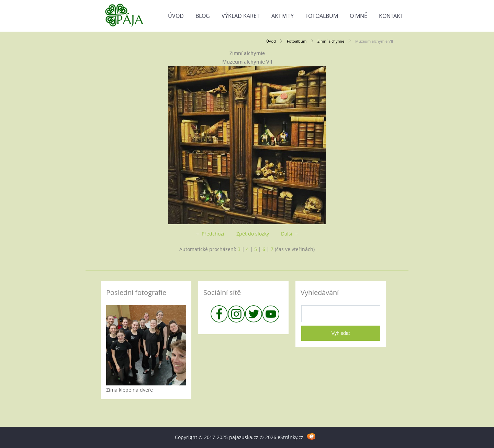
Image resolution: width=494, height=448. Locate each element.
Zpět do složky (253, 234)
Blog (203, 16)
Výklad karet (241, 16)
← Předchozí (210, 234)
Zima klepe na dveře (130, 390)
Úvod (176, 16)
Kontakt (391, 16)
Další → (290, 234)
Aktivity (283, 16)
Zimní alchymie (331, 41)
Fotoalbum (322, 16)
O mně (358, 16)
